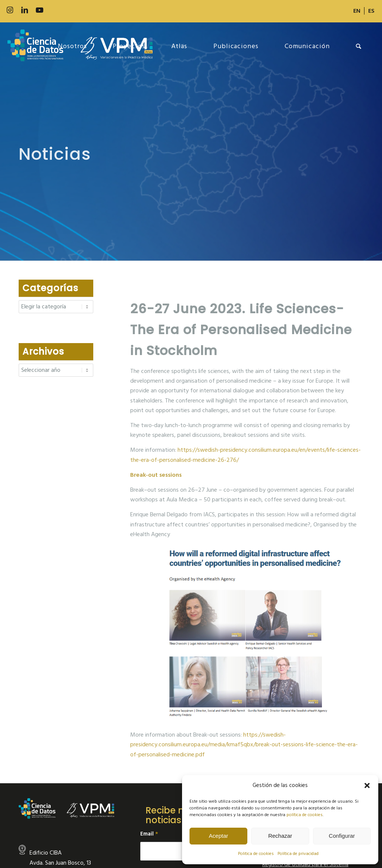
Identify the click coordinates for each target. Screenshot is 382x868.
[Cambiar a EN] (357, 11)
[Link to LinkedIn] (25, 10)
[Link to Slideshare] (69, 10)
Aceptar (219, 836)
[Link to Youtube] (40, 10)
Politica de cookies (256, 854)
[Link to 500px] (54, 10)
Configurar (342, 836)
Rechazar (280, 836)
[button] (367, 785)
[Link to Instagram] (10, 10)
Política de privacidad (298, 854)
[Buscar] (359, 46)
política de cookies (305, 815)
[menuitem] (357, 11)
